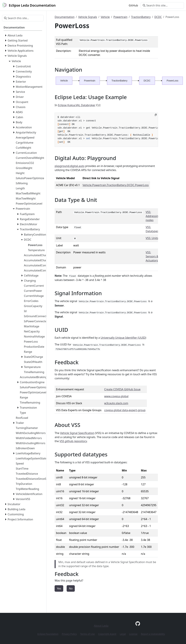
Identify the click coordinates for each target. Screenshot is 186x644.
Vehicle (105, 17)
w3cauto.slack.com (116, 403)
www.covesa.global (116, 396)
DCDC (158, 17)
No (71, 588)
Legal (123, 634)
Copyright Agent (107, 634)
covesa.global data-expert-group (125, 410)
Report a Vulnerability (153, 634)
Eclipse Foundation (48, 634)
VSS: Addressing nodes (153, 216)
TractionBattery (141, 17)
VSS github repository (73, 441)
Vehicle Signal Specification (77, 433)
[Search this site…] (162, 5)
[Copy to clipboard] (156, 115)
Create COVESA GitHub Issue (122, 389)
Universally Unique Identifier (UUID (123, 338)
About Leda (101, 626)
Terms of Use (87, 634)
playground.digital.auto (70, 166)
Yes (59, 588)
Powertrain (120, 17)
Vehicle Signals (88, 17)
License (133, 634)
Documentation (65, 17)
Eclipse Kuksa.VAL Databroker (77, 105)
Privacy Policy (69, 634)
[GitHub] (138, 624)
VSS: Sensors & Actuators (152, 256)
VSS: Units (152, 238)
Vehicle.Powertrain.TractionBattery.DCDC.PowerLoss (116, 185)
